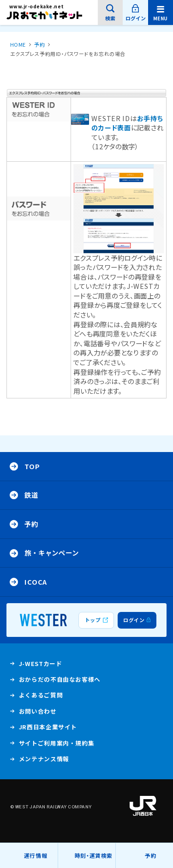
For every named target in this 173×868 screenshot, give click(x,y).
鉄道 (31, 495)
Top (32, 466)
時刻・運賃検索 (94, 855)
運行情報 (36, 860)
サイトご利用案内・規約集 (57, 743)
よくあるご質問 (41, 697)
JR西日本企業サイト (48, 729)
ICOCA (36, 582)
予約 (151, 855)
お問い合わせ (38, 711)
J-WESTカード (41, 666)
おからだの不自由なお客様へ (60, 679)
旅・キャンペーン (51, 553)
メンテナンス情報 (44, 761)
